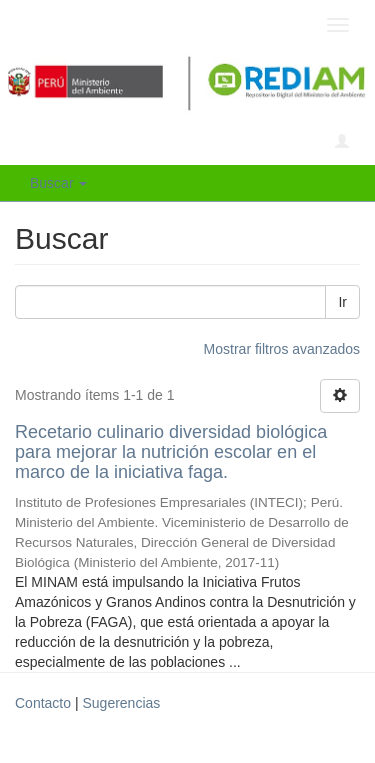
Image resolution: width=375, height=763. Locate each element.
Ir (342, 302)
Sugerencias (121, 703)
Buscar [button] (58, 183)
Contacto (43, 703)
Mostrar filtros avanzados (282, 349)
